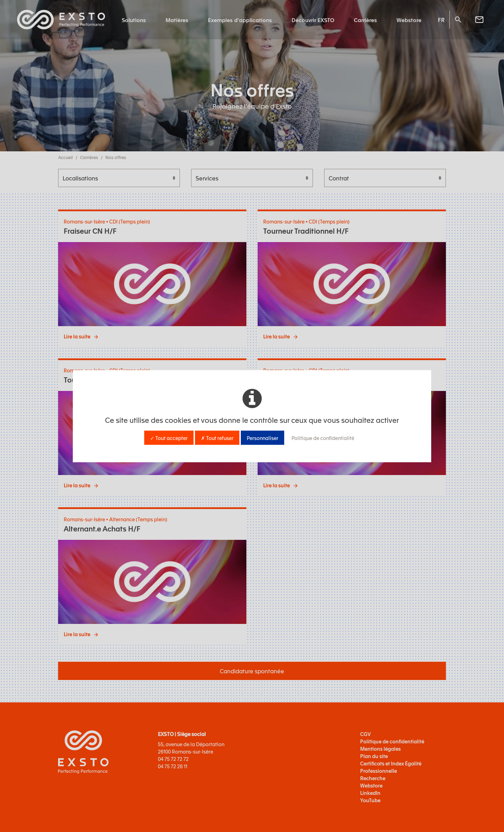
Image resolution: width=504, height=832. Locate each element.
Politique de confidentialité (323, 438)
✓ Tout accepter (169, 438)
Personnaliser (262, 438)
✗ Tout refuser (217, 438)
